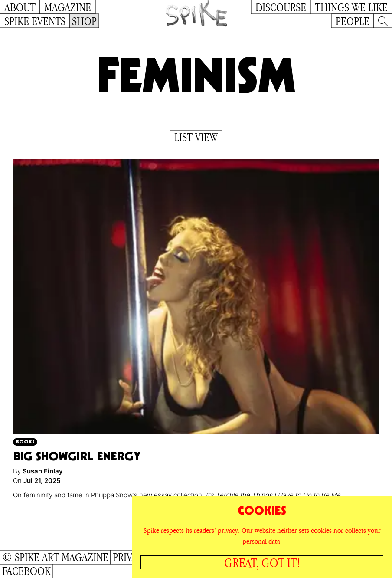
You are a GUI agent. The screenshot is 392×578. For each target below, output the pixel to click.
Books (25, 442)
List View (196, 137)
